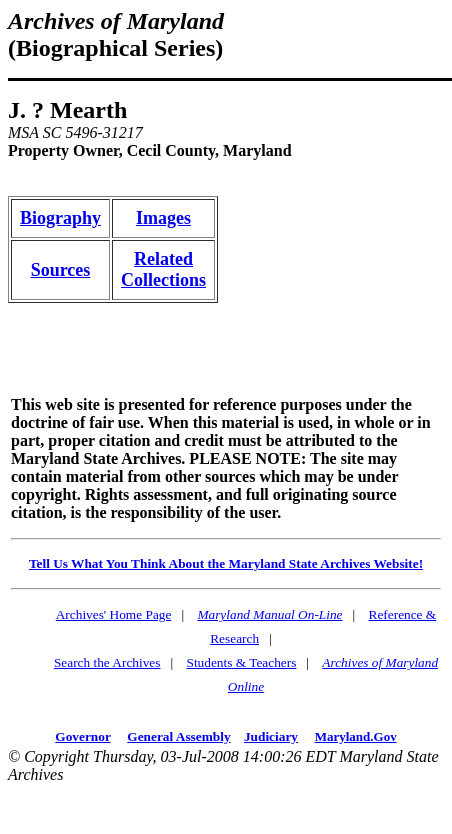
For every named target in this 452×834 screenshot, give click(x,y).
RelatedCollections (163, 269)
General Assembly (178, 736)
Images (163, 218)
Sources (61, 270)
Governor (82, 736)
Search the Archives (107, 662)
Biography (60, 218)
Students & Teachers (241, 662)
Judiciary (271, 736)
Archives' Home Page (114, 614)
